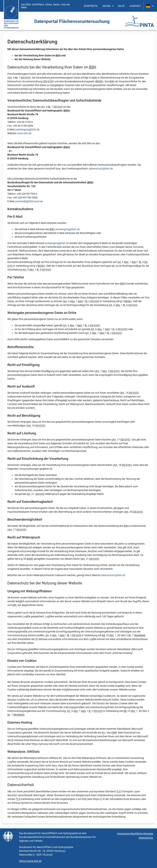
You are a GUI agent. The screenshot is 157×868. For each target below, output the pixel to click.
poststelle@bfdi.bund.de (29, 201)
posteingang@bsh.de (27, 129)
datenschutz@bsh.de (101, 169)
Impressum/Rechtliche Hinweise (135, 834)
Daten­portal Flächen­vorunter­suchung (72, 21)
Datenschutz (146, 838)
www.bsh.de (24, 133)
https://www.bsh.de (30, 861)
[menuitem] (91, 6)
